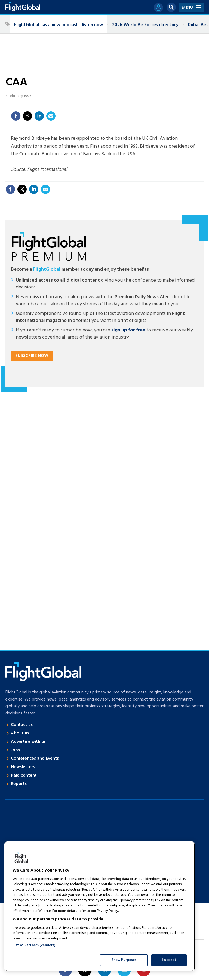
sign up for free (128, 330)
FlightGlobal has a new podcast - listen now (59, 25)
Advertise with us (28, 742)
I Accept (169, 960)
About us (20, 733)
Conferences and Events (35, 759)
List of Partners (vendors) (34, 945)
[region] (100, 906)
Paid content (24, 775)
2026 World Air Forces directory (145, 25)
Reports (19, 784)
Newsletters (23, 767)
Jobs (15, 750)
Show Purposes (124, 960)
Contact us (22, 725)
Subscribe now (32, 356)
